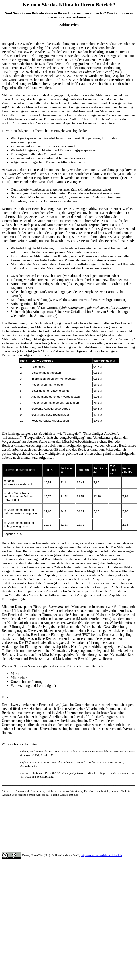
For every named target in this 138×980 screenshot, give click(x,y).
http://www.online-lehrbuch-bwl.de (102, 855)
